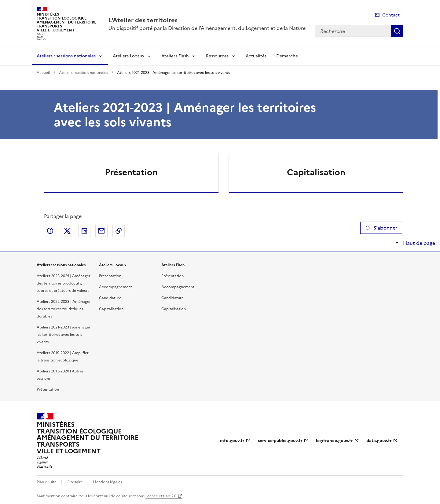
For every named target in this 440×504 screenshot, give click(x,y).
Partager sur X (67, 231)
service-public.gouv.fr (280, 441)
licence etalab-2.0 (161, 496)
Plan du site (47, 482)
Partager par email (101, 231)
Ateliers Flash (175, 56)
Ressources (217, 56)
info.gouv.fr (232, 441)
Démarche (287, 56)
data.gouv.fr (379, 441)
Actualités (256, 56)
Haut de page (418, 243)
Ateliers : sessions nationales (66, 56)
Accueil (43, 73)
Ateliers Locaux (128, 56)
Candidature (110, 298)
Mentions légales (107, 482)
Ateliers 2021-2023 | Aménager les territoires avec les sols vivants (64, 335)
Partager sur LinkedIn (84, 231)
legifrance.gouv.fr (334, 441)
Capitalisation (316, 172)
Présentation (131, 172)
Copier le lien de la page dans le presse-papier (119, 231)
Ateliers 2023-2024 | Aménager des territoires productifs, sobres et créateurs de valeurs (64, 283)
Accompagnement (116, 287)
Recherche (397, 31)
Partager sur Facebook (50, 231)
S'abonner (381, 228)
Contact (391, 15)
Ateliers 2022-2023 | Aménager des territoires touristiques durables (64, 309)
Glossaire (75, 482)
